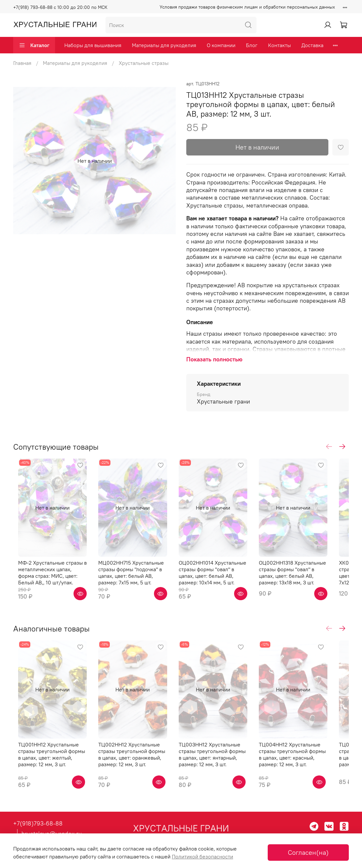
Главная (22, 63)
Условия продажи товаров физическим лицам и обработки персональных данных (247, 7)
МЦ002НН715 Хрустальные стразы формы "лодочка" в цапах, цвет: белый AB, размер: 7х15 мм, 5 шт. (137, 582)
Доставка (312, 45)
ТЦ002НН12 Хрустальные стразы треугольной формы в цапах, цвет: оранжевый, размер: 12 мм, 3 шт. (135, 773)
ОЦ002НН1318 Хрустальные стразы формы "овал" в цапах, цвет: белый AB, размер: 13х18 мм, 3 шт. (310, 582)
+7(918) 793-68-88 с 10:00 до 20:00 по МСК (60, 7)
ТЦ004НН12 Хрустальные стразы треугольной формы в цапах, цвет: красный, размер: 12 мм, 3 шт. (310, 773)
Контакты (279, 45)
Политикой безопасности (202, 856)
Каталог (34, 45)
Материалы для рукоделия (164, 45)
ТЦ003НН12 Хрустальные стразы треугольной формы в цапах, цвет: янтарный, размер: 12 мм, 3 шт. (224, 773)
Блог (252, 45)
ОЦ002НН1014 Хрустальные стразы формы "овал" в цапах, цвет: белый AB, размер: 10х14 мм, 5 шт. (223, 582)
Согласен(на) (308, 852)
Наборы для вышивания (93, 45)
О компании (221, 45)
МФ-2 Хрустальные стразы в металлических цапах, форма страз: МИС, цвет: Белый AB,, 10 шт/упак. (48, 582)
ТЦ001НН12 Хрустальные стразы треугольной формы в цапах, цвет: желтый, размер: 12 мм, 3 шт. (49, 773)
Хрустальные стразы (144, 63)
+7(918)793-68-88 (38, 824)
